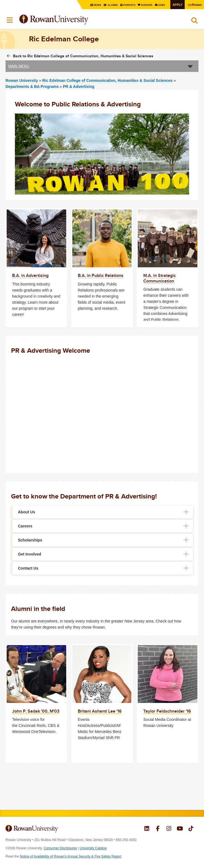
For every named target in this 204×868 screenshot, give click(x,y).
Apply (176, 5)
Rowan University (68, 20)
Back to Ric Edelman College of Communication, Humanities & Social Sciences (83, 56)
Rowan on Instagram (169, 829)
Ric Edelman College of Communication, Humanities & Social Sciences (108, 80)
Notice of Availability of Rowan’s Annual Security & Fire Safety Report (71, 856)
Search (194, 22)
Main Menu (19, 66)
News (92, 5)
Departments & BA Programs (32, 86)
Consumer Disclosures (60, 848)
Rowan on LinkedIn (147, 829)
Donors (144, 5)
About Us (27, 512)
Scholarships (30, 540)
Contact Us (28, 568)
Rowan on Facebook (158, 829)
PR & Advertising (79, 86)
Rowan (194, 4)
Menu (10, 20)
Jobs (160, 5)
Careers (25, 526)
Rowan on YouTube (180, 829)
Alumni (108, 5)
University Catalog (93, 848)
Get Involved (30, 554)
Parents (126, 5)
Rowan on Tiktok (191, 829)
